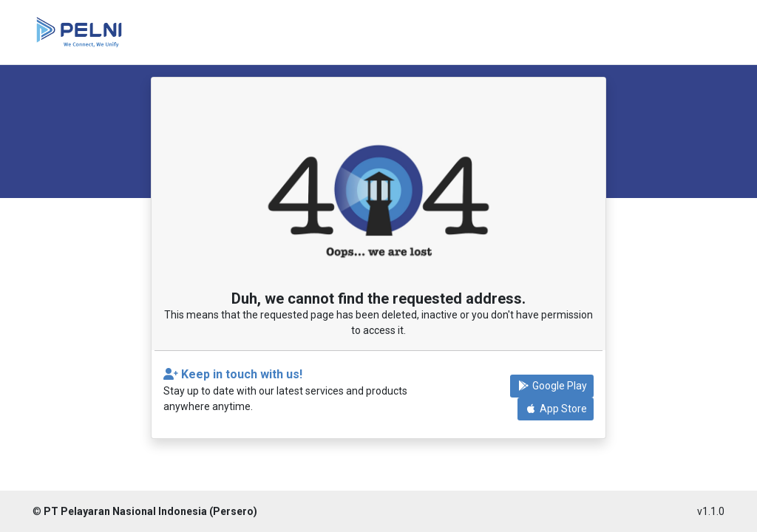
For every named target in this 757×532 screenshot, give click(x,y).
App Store (556, 409)
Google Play (552, 386)
